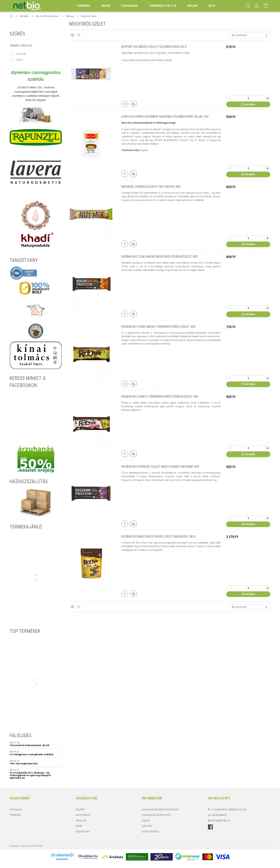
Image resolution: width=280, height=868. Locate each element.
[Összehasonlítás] (134, 103)
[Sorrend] (250, 35)
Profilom (81, 821)
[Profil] (257, 6)
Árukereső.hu (62, 859)
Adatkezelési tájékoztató (156, 815)
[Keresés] (248, 6)
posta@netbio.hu (221, 821)
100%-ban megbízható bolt (24, 764)
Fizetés (146, 821)
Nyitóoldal (16, 810)
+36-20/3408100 (219, 815)
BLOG (212, 6)
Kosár (79, 826)
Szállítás (147, 826)
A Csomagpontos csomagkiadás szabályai (32, 754)
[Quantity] (248, 98)
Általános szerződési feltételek (160, 810)
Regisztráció (83, 815)
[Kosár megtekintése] (266, 6)
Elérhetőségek (150, 832)
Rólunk (192, 6)
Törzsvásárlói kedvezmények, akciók (30, 745)
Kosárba (250, 104)
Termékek (15, 815)
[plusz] (268, 98)
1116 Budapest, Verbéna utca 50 (229, 810)
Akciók (20, 60)
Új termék (21, 54)
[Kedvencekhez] (125, 103)
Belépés (80, 810)
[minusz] (229, 98)
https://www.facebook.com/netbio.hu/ (210, 827)
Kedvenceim (82, 832)
